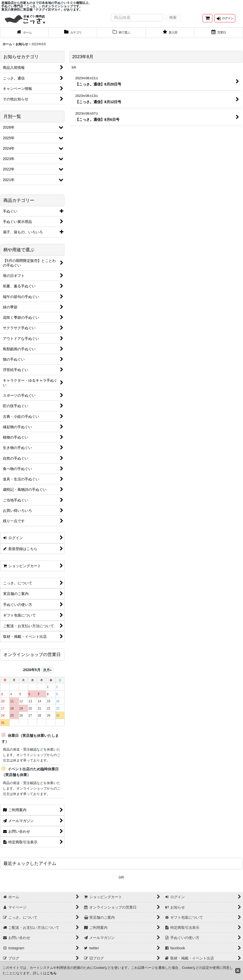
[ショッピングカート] (207, 20)
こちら (52, 973)
